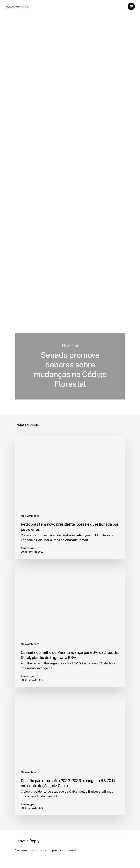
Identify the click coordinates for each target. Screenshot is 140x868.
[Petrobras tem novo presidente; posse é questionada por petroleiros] (70, 498)
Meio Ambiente (27, 23)
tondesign (23, 61)
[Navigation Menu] (131, 6)
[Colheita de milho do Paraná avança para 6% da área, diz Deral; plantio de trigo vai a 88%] (70, 626)
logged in (41, 850)
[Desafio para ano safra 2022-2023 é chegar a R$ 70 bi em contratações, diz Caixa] (70, 754)
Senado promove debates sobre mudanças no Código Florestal (70, 366)
